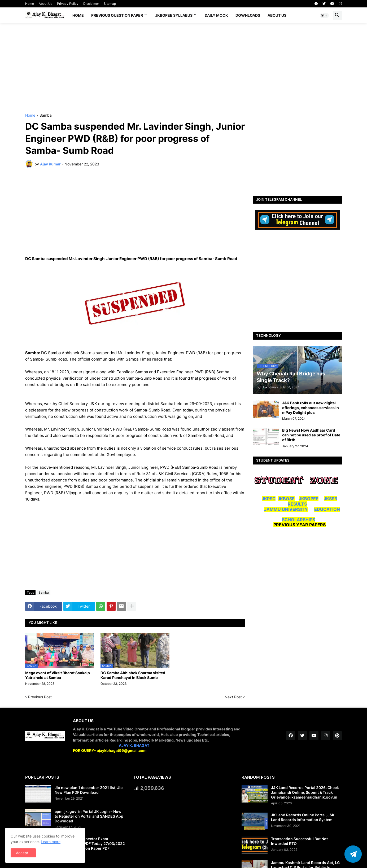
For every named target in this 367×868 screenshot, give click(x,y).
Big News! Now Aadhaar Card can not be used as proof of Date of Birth (311, 435)
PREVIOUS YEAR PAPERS (300, 525)
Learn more (51, 842)
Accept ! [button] (23, 853)
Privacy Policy (68, 4)
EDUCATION (327, 509)
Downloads (248, 15)
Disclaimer (91, 4)
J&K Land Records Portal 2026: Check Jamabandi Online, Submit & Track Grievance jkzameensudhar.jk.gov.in (305, 792)
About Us (45, 4)
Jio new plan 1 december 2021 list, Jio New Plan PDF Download (89, 790)
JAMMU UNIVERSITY (286, 509)
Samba (46, 115)
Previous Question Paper (117, 15)
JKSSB (331, 499)
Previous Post (40, 697)
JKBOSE (286, 499)
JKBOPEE (309, 499)
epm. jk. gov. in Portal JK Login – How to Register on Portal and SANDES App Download (89, 816)
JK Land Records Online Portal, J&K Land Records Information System (303, 817)
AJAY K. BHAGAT (134, 745)
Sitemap (110, 4)
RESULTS (297, 504)
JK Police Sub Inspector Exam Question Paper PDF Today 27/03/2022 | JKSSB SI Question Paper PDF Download (90, 846)
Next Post (233, 697)
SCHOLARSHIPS (298, 520)
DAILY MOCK (216, 15)
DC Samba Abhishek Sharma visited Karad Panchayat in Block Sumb (133, 675)
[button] (324, 15)
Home (30, 4)
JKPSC (269, 499)
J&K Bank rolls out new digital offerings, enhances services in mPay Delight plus (311, 408)
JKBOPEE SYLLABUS (174, 15)
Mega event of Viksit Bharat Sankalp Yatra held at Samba (58, 675)
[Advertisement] (183, 68)
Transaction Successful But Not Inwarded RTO (299, 841)
